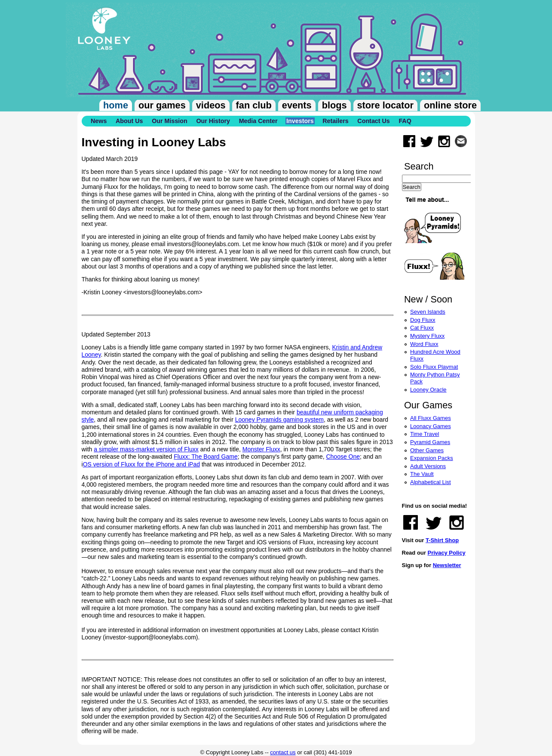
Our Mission (170, 121)
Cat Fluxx (422, 328)
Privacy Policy (446, 553)
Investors (300, 121)
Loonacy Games (431, 426)
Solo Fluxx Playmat (434, 367)
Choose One (343, 457)
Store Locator (385, 105)
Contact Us (373, 121)
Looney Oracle (428, 390)
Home (116, 105)
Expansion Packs (432, 458)
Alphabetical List (431, 482)
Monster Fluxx (261, 449)
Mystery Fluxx (427, 336)
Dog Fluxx (423, 320)
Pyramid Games (430, 442)
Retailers (335, 121)
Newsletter (447, 565)
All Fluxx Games (431, 418)
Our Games (162, 105)
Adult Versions (428, 466)
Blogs (334, 105)
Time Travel (425, 434)
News (99, 121)
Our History (213, 121)
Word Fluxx (424, 344)
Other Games (427, 450)
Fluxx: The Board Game (205, 457)
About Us (129, 121)
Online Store (450, 105)
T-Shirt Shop (442, 540)
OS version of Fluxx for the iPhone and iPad (141, 464)
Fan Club (254, 105)
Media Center (258, 121)
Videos (211, 105)
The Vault (422, 474)
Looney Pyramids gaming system (279, 420)
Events (297, 105)
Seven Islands (428, 312)
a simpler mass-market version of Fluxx (146, 449)
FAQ (405, 121)
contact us (283, 752)
